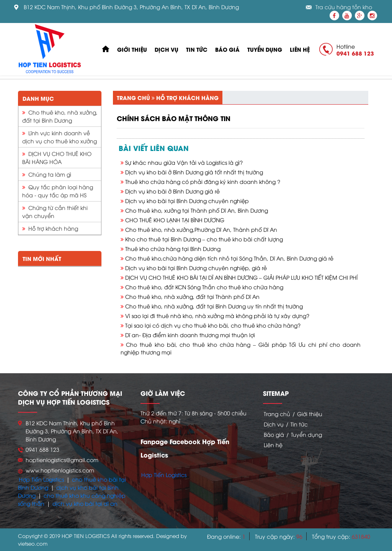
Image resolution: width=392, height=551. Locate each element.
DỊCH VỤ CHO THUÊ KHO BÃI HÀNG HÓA (57, 157)
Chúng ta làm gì (47, 174)
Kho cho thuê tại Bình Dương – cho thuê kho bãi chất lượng (204, 239)
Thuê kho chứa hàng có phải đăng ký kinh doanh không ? (203, 181)
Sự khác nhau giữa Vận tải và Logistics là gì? (184, 162)
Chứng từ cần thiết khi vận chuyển (55, 212)
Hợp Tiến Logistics (41, 479)
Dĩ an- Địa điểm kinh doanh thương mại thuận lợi (190, 335)
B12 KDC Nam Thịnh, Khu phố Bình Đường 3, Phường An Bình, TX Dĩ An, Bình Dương (131, 7)
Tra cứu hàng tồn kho (344, 7)
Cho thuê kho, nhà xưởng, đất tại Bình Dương (60, 116)
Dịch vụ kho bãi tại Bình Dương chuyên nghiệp (187, 201)
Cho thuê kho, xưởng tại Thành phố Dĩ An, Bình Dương (197, 210)
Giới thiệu (132, 49)
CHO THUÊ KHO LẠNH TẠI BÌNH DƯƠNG (175, 220)
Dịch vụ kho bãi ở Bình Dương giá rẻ (172, 191)
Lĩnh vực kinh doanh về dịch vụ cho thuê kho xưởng (60, 137)
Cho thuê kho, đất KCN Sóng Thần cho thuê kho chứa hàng (204, 287)
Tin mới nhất (42, 258)
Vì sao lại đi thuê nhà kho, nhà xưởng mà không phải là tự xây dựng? (217, 316)
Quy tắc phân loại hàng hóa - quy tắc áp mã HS (58, 191)
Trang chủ (133, 98)
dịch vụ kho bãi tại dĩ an (85, 503)
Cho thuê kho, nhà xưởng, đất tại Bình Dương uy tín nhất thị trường (214, 306)
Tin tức (197, 49)
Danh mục (38, 98)
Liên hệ (300, 49)
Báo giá (227, 49)
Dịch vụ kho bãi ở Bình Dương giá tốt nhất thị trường (194, 172)
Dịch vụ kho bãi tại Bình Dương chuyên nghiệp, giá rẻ (196, 268)
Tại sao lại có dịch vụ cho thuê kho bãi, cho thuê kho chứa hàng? (213, 325)
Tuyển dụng (265, 49)
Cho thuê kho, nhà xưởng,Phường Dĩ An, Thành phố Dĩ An (201, 229)
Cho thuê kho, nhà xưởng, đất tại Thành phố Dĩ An (192, 296)
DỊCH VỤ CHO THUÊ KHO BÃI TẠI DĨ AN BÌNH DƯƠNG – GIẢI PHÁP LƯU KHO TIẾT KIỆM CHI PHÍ (241, 277)
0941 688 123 (355, 53)
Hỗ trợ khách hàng (50, 228)
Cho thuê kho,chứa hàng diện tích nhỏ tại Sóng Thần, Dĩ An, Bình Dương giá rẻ (229, 258)
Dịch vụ (167, 49)
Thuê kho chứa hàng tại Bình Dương (173, 248)
